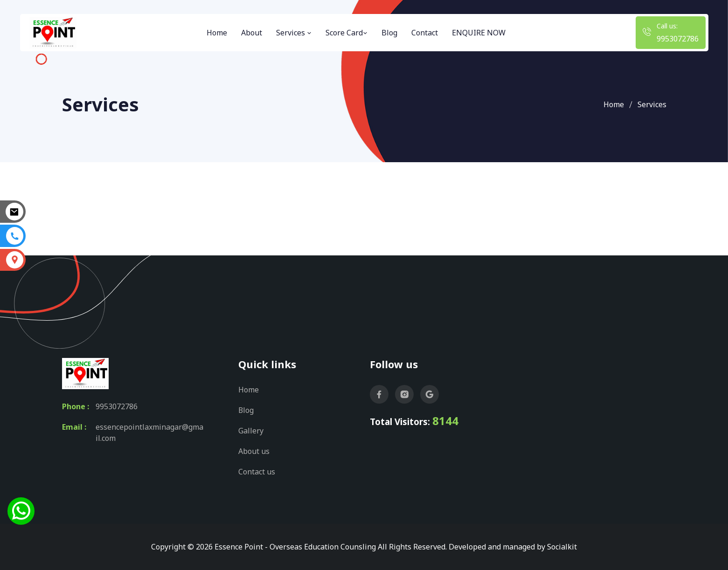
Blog (389, 33)
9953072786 (678, 39)
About (252, 33)
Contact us (257, 472)
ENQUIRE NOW (479, 33)
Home (217, 33)
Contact (425, 33)
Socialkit (562, 547)
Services (294, 33)
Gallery (251, 431)
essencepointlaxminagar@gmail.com (149, 433)
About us (254, 451)
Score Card (347, 33)
